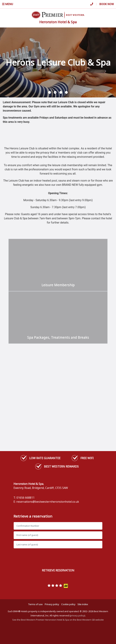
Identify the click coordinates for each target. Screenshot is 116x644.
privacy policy (77, 615)
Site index (83, 604)
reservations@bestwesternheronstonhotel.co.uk (48, 502)
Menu (8, 4)
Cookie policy (68, 604)
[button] (50, 93)
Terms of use (35, 604)
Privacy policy (52, 604)
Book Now (107, 4)
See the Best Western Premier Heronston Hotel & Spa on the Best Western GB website (58, 620)
